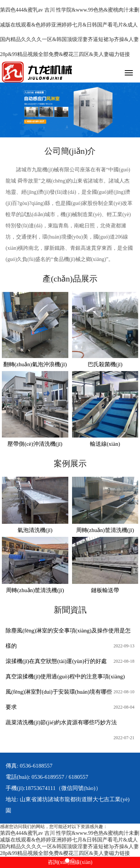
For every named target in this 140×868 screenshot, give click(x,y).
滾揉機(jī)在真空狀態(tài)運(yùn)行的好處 (56, 661)
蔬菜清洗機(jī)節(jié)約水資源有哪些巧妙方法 (61, 722)
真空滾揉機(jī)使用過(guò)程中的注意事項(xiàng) (65, 676)
